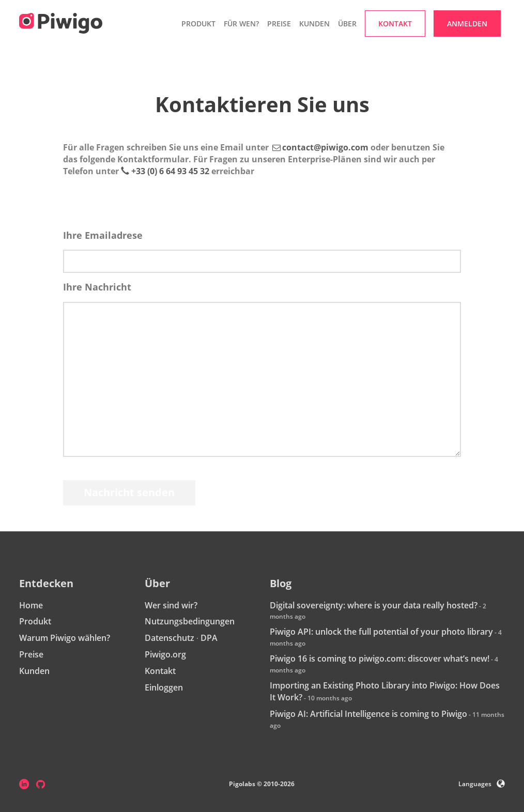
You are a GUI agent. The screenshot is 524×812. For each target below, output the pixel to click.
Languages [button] (482, 784)
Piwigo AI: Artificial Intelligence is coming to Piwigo (368, 714)
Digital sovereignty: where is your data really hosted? (374, 605)
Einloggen (164, 687)
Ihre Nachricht (97, 287)
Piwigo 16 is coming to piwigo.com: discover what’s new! (380, 658)
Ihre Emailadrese (103, 235)
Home (31, 605)
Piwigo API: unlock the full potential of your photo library (381, 632)
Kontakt (160, 671)
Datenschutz (169, 638)
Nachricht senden (129, 492)
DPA (209, 638)
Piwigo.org (165, 654)
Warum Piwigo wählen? (65, 638)
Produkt (35, 621)
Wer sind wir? (171, 605)
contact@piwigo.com (325, 147)
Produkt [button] (198, 24)
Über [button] (347, 24)
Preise (279, 24)
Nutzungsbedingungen (190, 621)
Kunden (314, 24)
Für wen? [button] (241, 24)
